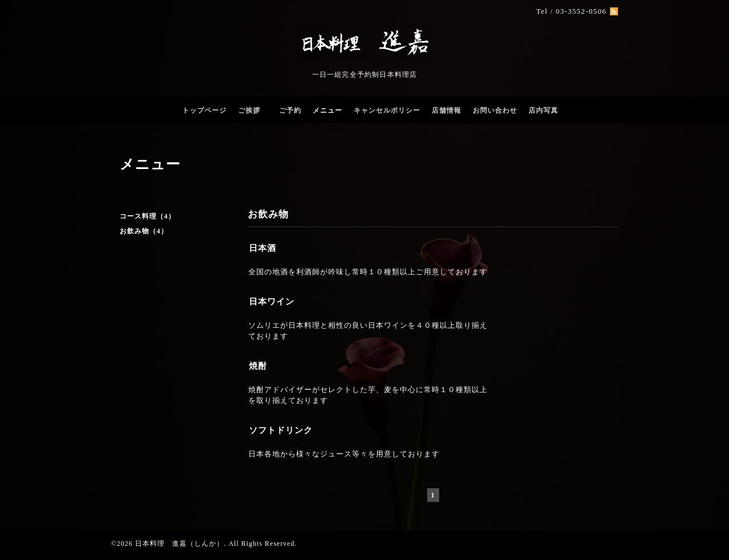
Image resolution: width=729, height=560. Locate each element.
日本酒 (263, 248)
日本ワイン (272, 302)
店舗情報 (447, 110)
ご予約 (290, 110)
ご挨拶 (253, 110)
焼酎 (258, 366)
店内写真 (543, 110)
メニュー (327, 110)
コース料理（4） (148, 216)
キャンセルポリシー (387, 110)
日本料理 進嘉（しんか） (179, 543)
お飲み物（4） (144, 231)
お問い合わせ (495, 110)
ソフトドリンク (281, 430)
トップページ (204, 110)
